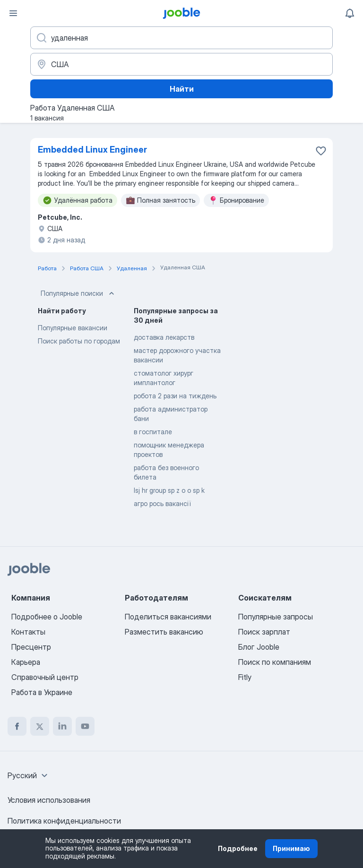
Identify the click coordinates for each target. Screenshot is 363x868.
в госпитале (153, 432)
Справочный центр (45, 677)
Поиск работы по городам (79, 341)
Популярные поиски (78, 293)
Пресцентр (31, 647)
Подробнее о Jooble (47, 617)
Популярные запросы (276, 617)
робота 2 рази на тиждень (175, 396)
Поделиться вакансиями (168, 617)
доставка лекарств (164, 337)
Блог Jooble (259, 647)
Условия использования (49, 800)
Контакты (28, 632)
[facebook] (17, 726)
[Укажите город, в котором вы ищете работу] (181, 64)
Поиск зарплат (264, 632)
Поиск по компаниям (275, 662)
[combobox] (29, 775)
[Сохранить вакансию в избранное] (321, 151)
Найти (182, 89)
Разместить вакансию (164, 632)
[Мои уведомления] (350, 13)
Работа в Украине (42, 692)
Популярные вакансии (73, 328)
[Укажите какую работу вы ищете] (181, 38)
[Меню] (13, 13)
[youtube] (85, 726)
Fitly (245, 677)
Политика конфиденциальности (64, 821)
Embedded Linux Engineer (92, 150)
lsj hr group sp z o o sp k (169, 490)
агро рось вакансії (162, 503)
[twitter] (40, 726)
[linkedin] (62, 726)
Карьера (26, 662)
